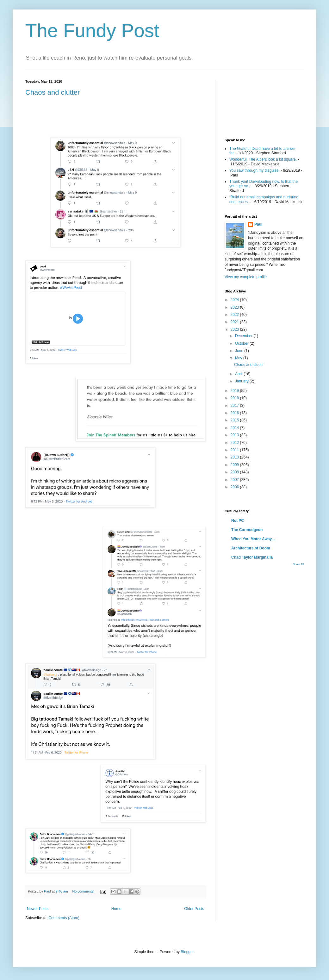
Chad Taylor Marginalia (252, 557)
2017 (235, 406)
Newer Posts (38, 909)
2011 (235, 450)
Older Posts (194, 909)
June (240, 351)
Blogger (187, 952)
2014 (235, 428)
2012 (235, 443)
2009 (235, 465)
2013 (235, 435)
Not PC (238, 521)
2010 (235, 457)
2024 (235, 300)
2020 (235, 330)
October (242, 343)
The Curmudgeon (247, 530)
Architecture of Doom (251, 548)
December (244, 336)
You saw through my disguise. (255, 170)
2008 (235, 472)
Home (116, 909)
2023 (235, 307)
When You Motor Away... (253, 539)
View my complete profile (246, 277)
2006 (235, 487)
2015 (235, 420)
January (242, 381)
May (239, 358)
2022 (235, 315)
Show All (298, 564)
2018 (235, 398)
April (239, 374)
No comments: (84, 891)
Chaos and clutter (53, 92)
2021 (235, 322)
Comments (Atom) (64, 918)
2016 (235, 413)
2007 (235, 480)
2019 (235, 391)
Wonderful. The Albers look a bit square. (263, 159)
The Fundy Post (92, 31)
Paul (258, 224)
